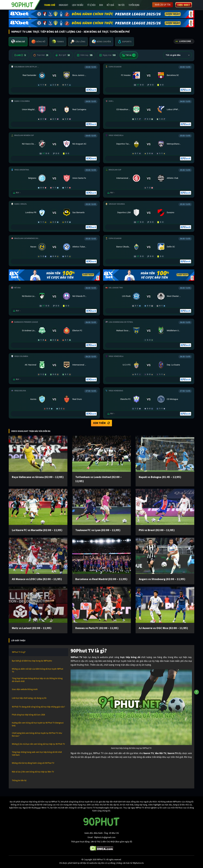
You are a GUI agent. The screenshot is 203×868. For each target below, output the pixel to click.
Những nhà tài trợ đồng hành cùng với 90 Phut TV (33, 763)
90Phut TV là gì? (19, 652)
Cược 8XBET (184, 5)
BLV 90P (63, 55)
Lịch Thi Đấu (78, 5)
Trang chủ (49, 5)
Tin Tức (121, 5)
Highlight (64, 5)
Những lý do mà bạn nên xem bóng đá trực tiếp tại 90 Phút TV (38, 744)
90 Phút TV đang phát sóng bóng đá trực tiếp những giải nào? (38, 707)
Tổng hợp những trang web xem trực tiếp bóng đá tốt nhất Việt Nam (37, 753)
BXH (101, 5)
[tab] (18, 42)
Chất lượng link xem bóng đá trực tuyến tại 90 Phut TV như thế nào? (37, 734)
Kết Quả (110, 5)
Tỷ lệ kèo (91, 5)
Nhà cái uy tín (163, 5)
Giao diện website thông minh (25, 689)
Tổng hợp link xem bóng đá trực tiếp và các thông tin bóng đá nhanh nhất (37, 680)
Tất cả (129, 55)
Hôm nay (85, 55)
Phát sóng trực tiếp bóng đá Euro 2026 (28, 715)
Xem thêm (101, 423)
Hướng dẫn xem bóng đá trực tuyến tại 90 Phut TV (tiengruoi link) (38, 724)
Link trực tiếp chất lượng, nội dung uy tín (29, 698)
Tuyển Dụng (134, 5)
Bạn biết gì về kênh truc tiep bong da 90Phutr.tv (32, 661)
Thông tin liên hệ (19, 780)
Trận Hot (41, 55)
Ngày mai (107, 55)
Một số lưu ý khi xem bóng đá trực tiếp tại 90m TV (33, 772)
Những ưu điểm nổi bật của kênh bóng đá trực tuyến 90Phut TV (38, 670)
